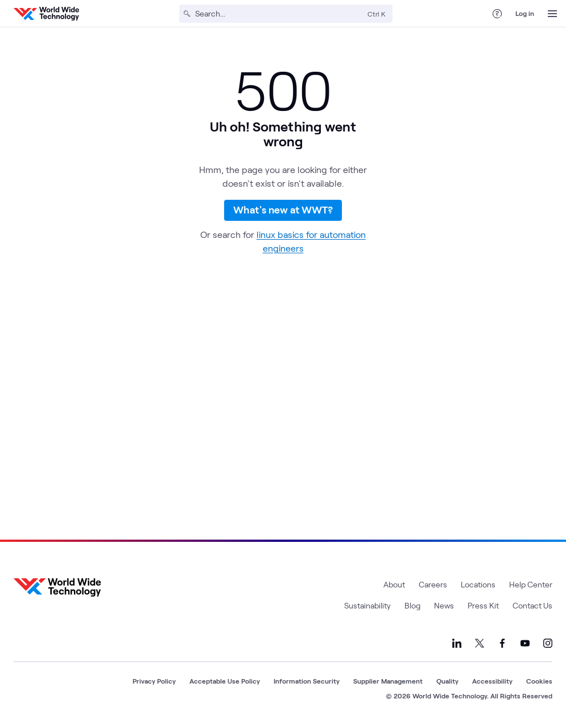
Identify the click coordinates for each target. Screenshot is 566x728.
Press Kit (483, 605)
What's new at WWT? (283, 218)
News (444, 605)
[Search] (279, 14)
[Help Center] (497, 14)
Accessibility (492, 681)
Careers (433, 584)
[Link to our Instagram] (548, 643)
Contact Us (532, 605)
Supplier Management (388, 681)
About (394, 584)
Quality (447, 681)
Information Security (307, 681)
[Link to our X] (480, 643)
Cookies (539, 681)
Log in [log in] (525, 13)
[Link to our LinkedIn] (457, 643)
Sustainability (367, 605)
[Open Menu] (552, 14)
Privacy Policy (154, 681)
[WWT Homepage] (46, 14)
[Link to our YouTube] (525, 643)
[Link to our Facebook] (502, 643)
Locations (478, 584)
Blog (412, 605)
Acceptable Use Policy (225, 681)
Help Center (531, 584)
